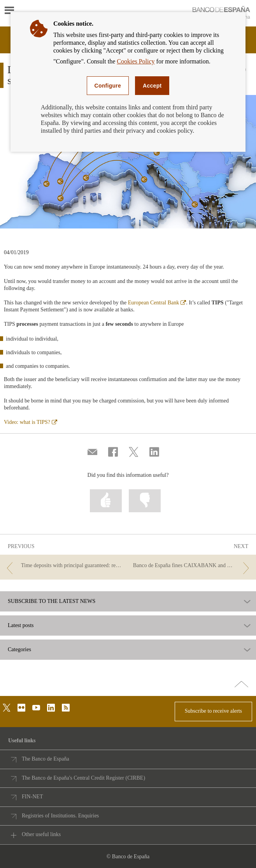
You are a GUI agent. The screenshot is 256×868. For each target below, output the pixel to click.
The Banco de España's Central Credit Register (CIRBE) (83, 778)
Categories (19, 650)
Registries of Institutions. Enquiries (60, 816)
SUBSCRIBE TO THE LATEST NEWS (52, 601)
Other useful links (41, 834)
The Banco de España (46, 759)
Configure (108, 86)
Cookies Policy (136, 61)
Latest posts (21, 626)
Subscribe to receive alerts (213, 711)
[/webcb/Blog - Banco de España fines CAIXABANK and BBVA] (193, 566)
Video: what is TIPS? (31, 422)
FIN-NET (32, 797)
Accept (152, 86)
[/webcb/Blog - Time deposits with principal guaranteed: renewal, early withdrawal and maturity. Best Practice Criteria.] (63, 566)
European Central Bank (157, 303)
